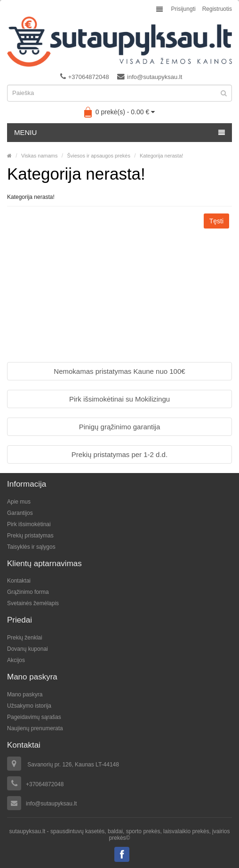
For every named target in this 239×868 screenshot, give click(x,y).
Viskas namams (39, 156)
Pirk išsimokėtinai (29, 524)
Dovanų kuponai (28, 649)
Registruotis (217, 9)
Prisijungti (183, 9)
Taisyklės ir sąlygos (31, 547)
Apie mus (19, 502)
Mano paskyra (25, 694)
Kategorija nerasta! (161, 156)
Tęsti (216, 221)
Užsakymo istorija (29, 706)
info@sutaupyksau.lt (150, 77)
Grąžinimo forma (28, 592)
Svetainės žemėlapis (33, 603)
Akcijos (16, 660)
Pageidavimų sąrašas (34, 717)
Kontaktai (19, 581)
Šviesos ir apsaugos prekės (99, 156)
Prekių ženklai (25, 638)
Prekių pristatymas (30, 536)
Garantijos (20, 513)
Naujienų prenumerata (35, 728)
